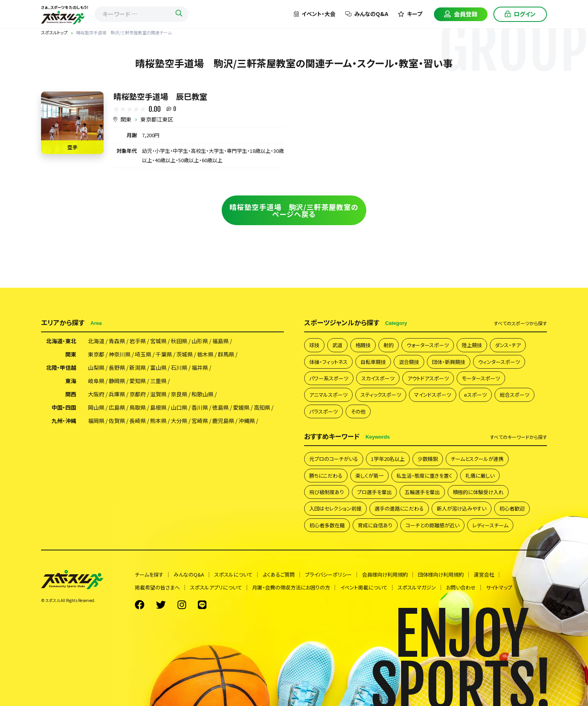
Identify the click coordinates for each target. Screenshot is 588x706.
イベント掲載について (364, 587)
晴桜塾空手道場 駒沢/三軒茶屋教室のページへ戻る (294, 210)
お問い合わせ (461, 587)
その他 (358, 411)
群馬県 (226, 354)
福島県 (220, 341)
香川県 (200, 407)
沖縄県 (247, 421)
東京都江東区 (157, 119)
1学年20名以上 (388, 459)
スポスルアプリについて (216, 587)
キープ (410, 14)
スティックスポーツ (381, 395)
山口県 (179, 407)
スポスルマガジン (417, 587)
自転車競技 (373, 362)
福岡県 (96, 421)
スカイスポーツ (378, 378)
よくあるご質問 (279, 574)
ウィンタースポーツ (499, 362)
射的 (389, 345)
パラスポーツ (324, 411)
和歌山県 (203, 394)
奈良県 (179, 394)
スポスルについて (233, 574)
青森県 (117, 341)
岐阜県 (96, 381)
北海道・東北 (61, 341)
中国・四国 (64, 407)
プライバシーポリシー (328, 574)
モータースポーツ (481, 378)
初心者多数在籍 (327, 525)
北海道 (96, 341)
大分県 (179, 421)
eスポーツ (475, 395)
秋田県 (179, 341)
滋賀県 (158, 394)
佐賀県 (117, 421)
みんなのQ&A (367, 14)
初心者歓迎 (512, 508)
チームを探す (149, 574)
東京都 (96, 354)
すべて (520, 323)
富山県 (158, 367)
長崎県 (138, 421)
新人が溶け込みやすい (462, 508)
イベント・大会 (315, 14)
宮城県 (158, 341)
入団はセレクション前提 (335, 508)
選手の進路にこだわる (399, 508)
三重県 (158, 381)
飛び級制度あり (327, 492)
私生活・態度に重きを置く (424, 476)
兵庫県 (117, 394)
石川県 (179, 367)
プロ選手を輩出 (374, 492)
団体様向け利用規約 (441, 574)
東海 (71, 381)
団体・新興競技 (449, 362)
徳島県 (220, 407)
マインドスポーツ (433, 395)
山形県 (200, 341)
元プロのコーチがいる (334, 459)
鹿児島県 (223, 421)
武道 (337, 345)
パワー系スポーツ (329, 378)
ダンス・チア (508, 345)
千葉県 (164, 354)
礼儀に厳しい (480, 476)
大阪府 (96, 394)
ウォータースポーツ (428, 345)
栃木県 (205, 354)
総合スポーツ (514, 395)
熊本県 (158, 421)
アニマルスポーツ (328, 395)
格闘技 (363, 345)
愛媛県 (241, 407)
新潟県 (138, 367)
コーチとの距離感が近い (432, 525)
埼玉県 (143, 354)
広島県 (117, 407)
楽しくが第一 (369, 476)
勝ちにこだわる (326, 476)
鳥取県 (138, 407)
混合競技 (409, 362)
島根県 (158, 407)
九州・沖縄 (64, 421)
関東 (126, 119)
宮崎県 (200, 421)
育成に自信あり (375, 525)
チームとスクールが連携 (477, 459)
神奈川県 (120, 354)
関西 (71, 394)
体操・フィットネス (328, 362)
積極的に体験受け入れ (478, 492)
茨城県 (185, 354)
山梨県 (96, 367)
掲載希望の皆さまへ (157, 587)
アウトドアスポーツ (428, 378)
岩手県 (138, 341)
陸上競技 (472, 345)
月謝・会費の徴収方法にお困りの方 (291, 587)
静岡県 (117, 381)
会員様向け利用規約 (385, 574)
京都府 (138, 394)
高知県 (262, 407)
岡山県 (96, 407)
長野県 (117, 367)
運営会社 (484, 574)
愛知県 (138, 381)
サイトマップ (499, 587)
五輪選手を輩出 (422, 492)
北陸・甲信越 (61, 367)
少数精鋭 (428, 459)
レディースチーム (490, 525)
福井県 (200, 367)
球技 (314, 345)
